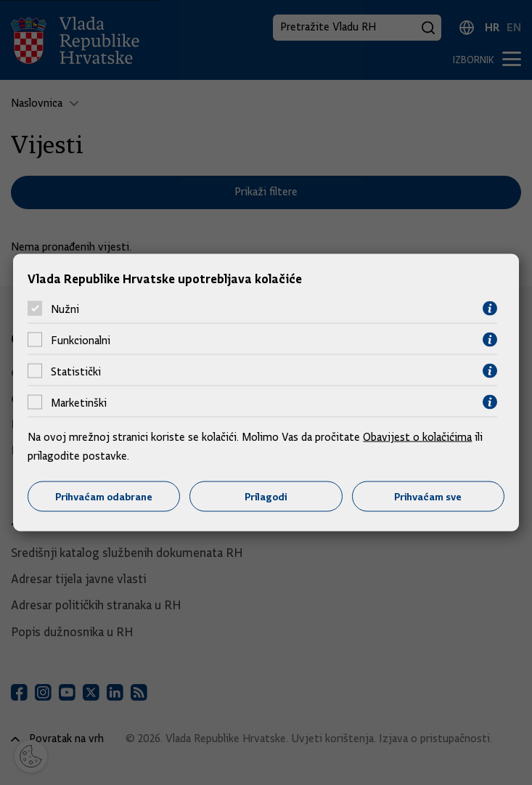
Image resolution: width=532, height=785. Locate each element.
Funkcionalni (81, 340)
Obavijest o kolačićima (417, 437)
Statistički (76, 371)
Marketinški (79, 402)
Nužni (65, 309)
